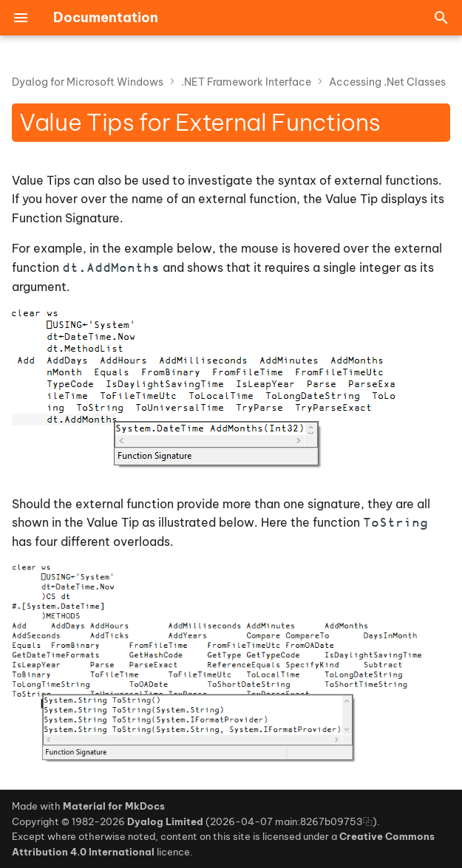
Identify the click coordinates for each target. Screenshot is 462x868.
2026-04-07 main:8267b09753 (286, 821)
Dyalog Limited (165, 821)
